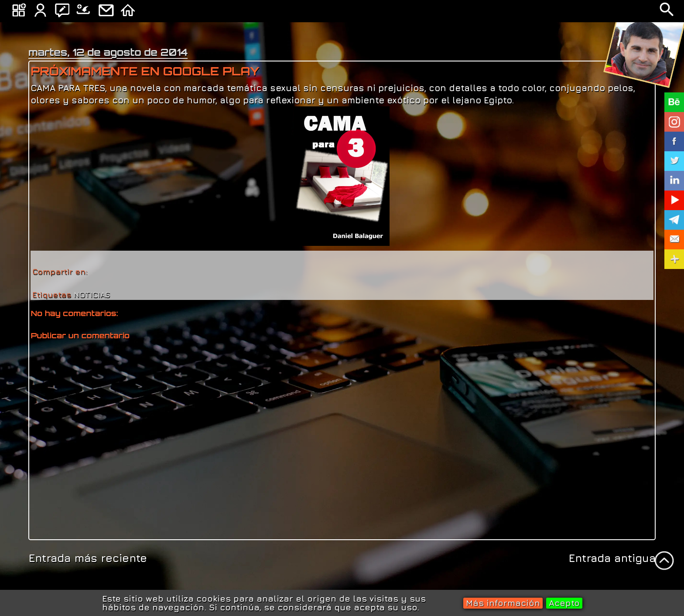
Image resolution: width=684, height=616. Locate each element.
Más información (503, 603)
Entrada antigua (612, 558)
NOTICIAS (92, 294)
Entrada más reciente (88, 558)
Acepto (564, 603)
